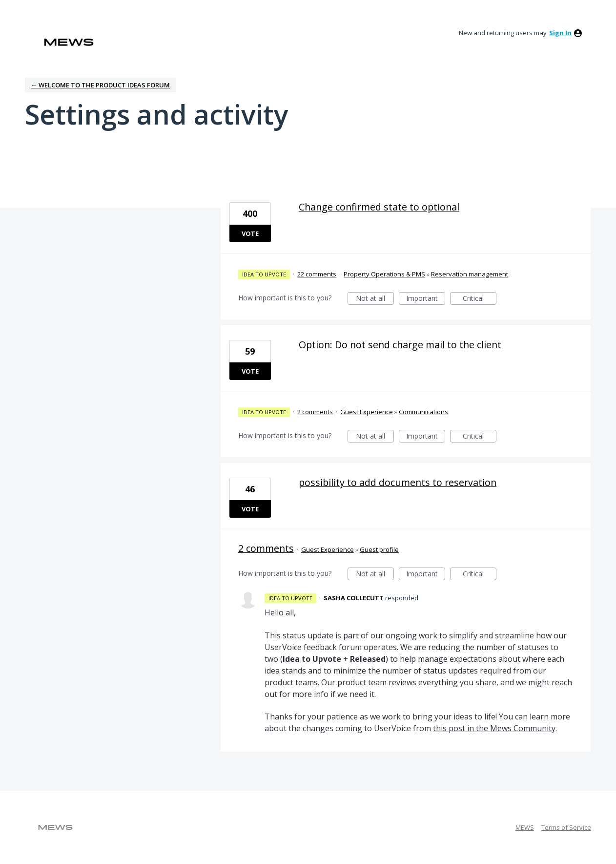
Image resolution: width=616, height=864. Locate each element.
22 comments (317, 274)
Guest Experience (367, 412)
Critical (480, 299)
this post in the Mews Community (494, 728)
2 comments (315, 412)
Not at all (375, 299)
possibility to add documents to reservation (398, 482)
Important (426, 299)
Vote (250, 233)
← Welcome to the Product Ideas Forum (100, 85)
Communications (423, 412)
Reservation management (470, 274)
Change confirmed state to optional (379, 207)
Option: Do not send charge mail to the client (400, 345)
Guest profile (379, 549)
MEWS (525, 827)
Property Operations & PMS (384, 274)
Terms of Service (566, 827)
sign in (560, 33)
